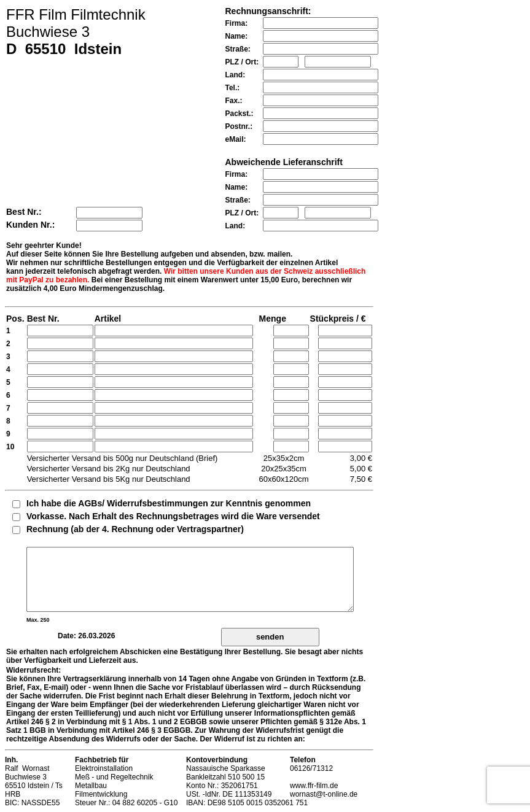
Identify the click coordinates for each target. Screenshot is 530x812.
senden (270, 637)
